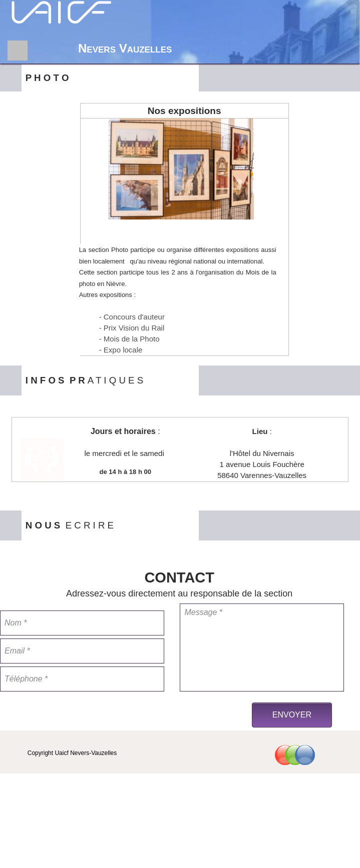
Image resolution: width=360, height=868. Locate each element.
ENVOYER (292, 715)
